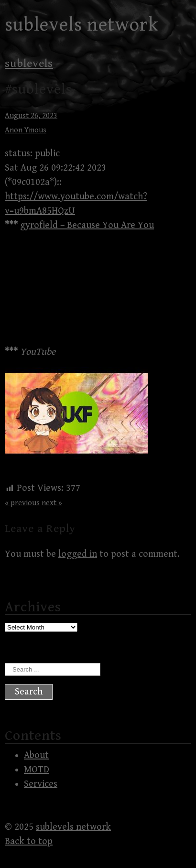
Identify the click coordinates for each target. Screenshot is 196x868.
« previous (22, 503)
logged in (78, 554)
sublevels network (82, 25)
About (36, 755)
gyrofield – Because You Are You (87, 225)
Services (41, 784)
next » (52, 503)
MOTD (37, 770)
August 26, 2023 (31, 116)
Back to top (29, 841)
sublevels (29, 64)
